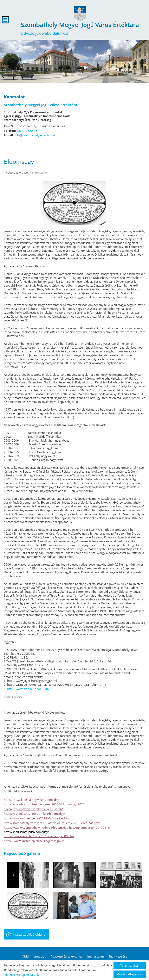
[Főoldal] (80, 14)
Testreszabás (130, 966)
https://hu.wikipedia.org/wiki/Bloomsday (31, 800)
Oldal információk (34, 956)
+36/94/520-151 (28, 131)
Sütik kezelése (118, 956)
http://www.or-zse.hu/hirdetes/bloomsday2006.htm (39, 836)
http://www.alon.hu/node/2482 (28, 689)
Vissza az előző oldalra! (30, 934)
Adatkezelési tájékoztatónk (21, 975)
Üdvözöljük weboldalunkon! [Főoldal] (80, 29)
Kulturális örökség (18, 173)
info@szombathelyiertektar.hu (35, 135)
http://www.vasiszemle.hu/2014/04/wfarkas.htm (37, 818)
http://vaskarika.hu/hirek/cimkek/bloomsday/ (35, 814)
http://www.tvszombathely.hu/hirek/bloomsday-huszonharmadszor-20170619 (57, 828)
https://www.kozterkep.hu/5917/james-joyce (34, 841)
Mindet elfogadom (130, 974)
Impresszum (96, 956)
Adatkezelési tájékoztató (67, 956)
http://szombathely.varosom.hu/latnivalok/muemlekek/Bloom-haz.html (52, 823)
